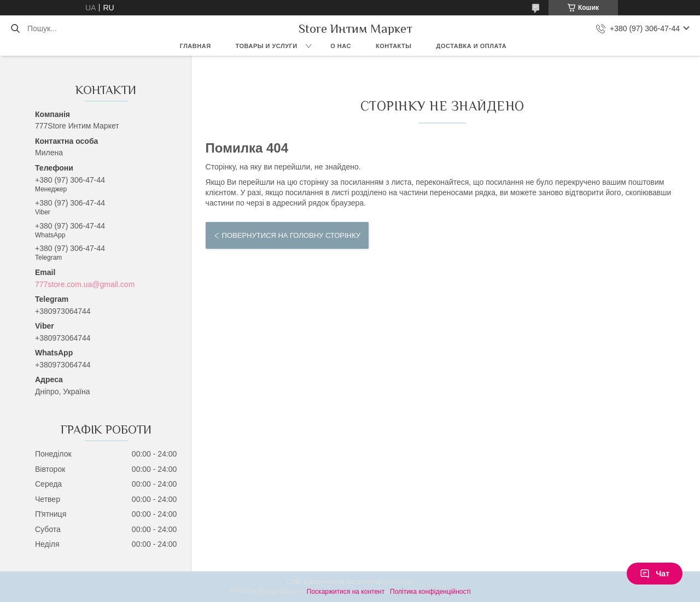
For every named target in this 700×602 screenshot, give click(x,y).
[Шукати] (15, 28)
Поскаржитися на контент (346, 592)
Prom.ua (401, 582)
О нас (341, 46)
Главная (196, 46)
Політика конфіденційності (430, 592)
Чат (655, 574)
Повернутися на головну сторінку (291, 235)
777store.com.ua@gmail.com (85, 284)
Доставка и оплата (472, 46)
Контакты (394, 46)
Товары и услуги (267, 46)
